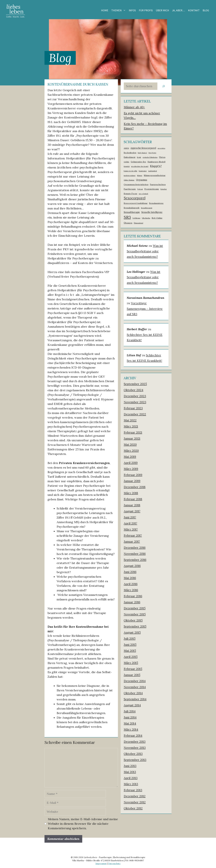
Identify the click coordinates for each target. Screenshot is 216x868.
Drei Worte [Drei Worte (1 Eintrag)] (152, 153)
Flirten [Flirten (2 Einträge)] (162, 157)
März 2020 (131, 451)
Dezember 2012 (135, 796)
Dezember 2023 (135, 396)
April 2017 (130, 523)
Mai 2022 (130, 420)
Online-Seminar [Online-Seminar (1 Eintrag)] (129, 180)
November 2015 (135, 614)
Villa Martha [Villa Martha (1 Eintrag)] (146, 218)
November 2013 (135, 748)
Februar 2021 (133, 432)
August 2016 (132, 566)
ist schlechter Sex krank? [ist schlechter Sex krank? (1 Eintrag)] (140, 166)
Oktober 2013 (133, 754)
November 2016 (135, 554)
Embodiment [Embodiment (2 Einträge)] (130, 157)
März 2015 (131, 663)
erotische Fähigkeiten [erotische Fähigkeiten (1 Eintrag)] (150, 157)
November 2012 (135, 802)
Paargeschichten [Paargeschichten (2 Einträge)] (158, 184)
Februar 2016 (133, 596)
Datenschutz (114, 864)
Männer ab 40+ (134, 107)
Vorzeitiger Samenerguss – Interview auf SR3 (145, 309)
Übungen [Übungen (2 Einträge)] (128, 223)
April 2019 (131, 463)
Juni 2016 (130, 572)
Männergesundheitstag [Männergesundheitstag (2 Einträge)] (155, 175)
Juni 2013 (130, 766)
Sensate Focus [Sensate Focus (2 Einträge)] (130, 194)
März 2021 (131, 426)
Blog (206, 10)
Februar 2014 (133, 735)
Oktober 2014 (133, 693)
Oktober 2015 (133, 620)
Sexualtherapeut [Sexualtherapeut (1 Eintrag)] (147, 208)
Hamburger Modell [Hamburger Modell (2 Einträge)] (156, 162)
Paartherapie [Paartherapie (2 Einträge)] (130, 189)
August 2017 (132, 511)
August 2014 (132, 705)
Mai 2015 (130, 651)
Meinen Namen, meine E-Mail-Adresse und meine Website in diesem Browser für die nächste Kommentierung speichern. (83, 824)
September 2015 (135, 626)
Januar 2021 (132, 438)
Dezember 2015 (135, 608)
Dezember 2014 (135, 681)
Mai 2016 (130, 578)
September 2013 (135, 760)
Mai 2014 (130, 723)
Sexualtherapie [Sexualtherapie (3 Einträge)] (132, 212)
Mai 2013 (130, 772)
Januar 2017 (132, 541)
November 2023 (135, 402)
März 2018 (131, 493)
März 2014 (131, 729)
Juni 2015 (130, 645)
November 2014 (135, 687)
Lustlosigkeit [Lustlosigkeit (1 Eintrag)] (153, 171)
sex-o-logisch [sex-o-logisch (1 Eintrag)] (143, 194)
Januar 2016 (132, 602)
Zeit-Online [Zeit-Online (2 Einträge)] (157, 218)
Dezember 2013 (135, 742)
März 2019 (131, 469)
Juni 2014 (130, 717)
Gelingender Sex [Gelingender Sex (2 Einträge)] (138, 162)
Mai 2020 (130, 444)
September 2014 (135, 699)
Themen (119, 10)
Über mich (162, 10)
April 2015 (131, 657)
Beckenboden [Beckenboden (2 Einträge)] (130, 153)
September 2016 (135, 560)
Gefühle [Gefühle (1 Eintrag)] (126, 162)
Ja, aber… (179, 10)
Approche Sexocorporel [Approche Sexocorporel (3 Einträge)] (143, 148)
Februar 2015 (133, 669)
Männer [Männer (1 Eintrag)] (140, 176)
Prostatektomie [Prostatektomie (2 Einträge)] (152, 189)
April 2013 (131, 778)
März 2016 (131, 590)
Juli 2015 (130, 638)
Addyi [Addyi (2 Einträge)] (126, 148)
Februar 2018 (133, 499)
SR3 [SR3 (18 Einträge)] (127, 217)
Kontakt (194, 10)
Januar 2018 (132, 505)
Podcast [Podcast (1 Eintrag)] (140, 189)
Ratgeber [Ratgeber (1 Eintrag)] (164, 189)
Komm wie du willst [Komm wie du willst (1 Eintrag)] (130, 171)
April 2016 (131, 584)
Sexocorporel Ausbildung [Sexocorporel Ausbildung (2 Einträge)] (136, 203)
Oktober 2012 (133, 808)
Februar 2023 (133, 408)
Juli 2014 (130, 711)
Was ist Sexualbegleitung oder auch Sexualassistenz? (145, 251)
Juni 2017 (130, 517)
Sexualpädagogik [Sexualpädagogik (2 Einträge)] (132, 208)
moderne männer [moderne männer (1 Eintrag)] (130, 176)
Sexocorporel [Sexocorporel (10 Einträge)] (135, 198)
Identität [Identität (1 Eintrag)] (127, 166)
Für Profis (146, 10)
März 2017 (131, 529)
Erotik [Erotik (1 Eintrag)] (139, 157)
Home (105, 10)
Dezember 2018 (135, 487)
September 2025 (135, 384)
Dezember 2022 (135, 414)
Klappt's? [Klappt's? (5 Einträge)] (156, 166)
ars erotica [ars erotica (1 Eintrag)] (161, 148)
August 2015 (132, 632)
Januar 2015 (132, 675)
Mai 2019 (130, 457)
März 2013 (131, 784)
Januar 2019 (132, 481)
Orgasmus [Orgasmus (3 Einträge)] (142, 180)
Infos (132, 10)
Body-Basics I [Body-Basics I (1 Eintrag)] (142, 153)
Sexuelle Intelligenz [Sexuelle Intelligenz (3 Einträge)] (152, 212)
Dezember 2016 (135, 548)
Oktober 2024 (133, 390)
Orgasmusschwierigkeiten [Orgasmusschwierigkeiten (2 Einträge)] (136, 184)
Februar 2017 (133, 535)
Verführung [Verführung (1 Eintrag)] (136, 218)
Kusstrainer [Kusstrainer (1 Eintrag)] (143, 171)
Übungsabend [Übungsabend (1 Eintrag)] (138, 223)
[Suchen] (164, 86)
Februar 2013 (133, 790)
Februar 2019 (133, 475)
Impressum (101, 864)
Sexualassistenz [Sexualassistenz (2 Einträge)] (156, 203)
